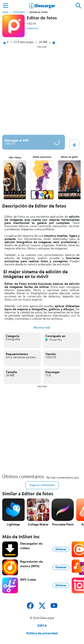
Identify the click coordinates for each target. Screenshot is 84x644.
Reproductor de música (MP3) (31, 564)
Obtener (61, 549)
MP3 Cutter (28, 580)
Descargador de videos (31, 546)
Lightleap (14, 525)
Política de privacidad (42, 633)
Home (5, 12)
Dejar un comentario (42, 485)
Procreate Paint (63, 525)
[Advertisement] (42, 90)
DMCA (42, 626)
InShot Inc (32, 28)
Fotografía (19, 12)
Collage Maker (38, 525)
